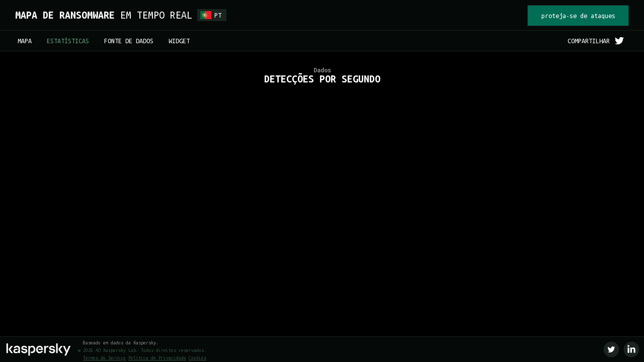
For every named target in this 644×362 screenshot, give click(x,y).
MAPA (25, 41)
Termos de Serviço (104, 358)
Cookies (197, 358)
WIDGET (179, 41)
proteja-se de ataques (578, 16)
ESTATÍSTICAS (68, 41)
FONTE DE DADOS (129, 41)
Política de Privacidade (157, 358)
